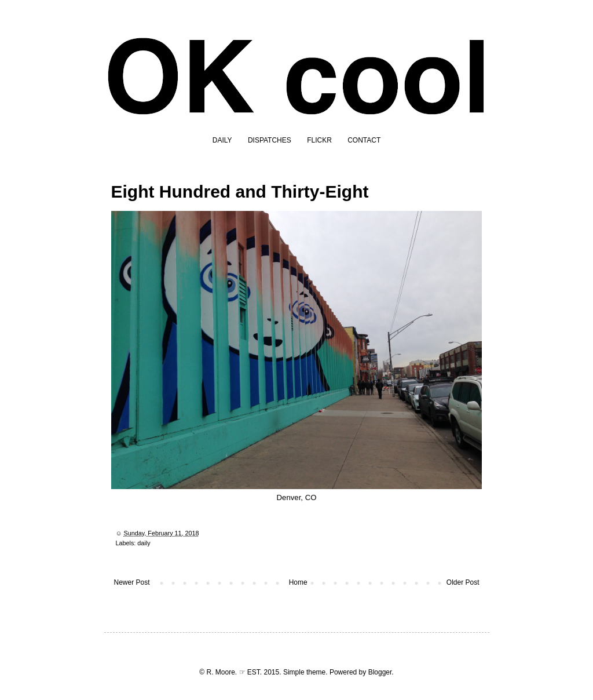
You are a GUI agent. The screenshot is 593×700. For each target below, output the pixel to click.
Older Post (463, 582)
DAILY (222, 140)
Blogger (380, 672)
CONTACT (364, 140)
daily (144, 543)
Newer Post (132, 582)
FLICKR (319, 140)
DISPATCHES (270, 140)
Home (298, 582)
